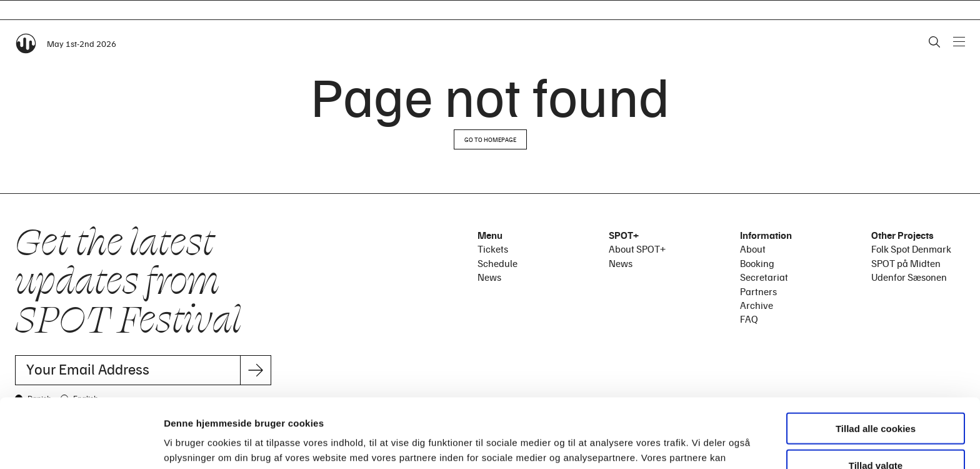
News (489, 277)
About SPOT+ (637, 249)
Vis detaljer (650, 444)
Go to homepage (490, 139)
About (753, 249)
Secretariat (764, 277)
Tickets (493, 249)
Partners (758, 291)
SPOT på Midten (906, 263)
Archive (757, 305)
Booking (757, 263)
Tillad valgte (876, 396)
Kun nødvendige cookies (876, 432)
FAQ (749, 319)
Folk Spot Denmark (911, 249)
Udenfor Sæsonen (909, 277)
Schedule (497, 263)
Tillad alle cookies (876, 359)
